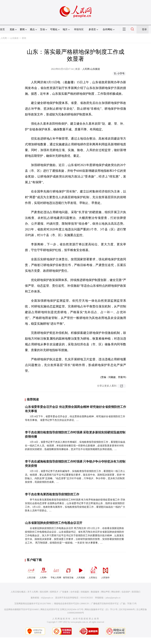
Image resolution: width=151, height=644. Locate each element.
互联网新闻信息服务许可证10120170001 (33, 604)
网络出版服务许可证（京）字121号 (101, 609)
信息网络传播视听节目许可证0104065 (22, 609)
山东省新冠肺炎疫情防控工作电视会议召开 (54, 523)
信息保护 (126, 592)
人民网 (4, 38)
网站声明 (105, 592)
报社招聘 (44, 592)
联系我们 (136, 592)
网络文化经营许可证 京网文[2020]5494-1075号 (62, 609)
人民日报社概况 (18, 592)
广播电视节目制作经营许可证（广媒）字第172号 (114, 604)
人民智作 (105, 572)
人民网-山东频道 (91, 69)
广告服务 (64, 592)
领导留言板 (68, 572)
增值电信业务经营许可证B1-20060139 (71, 604)
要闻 (24, 38)
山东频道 (14, 38)
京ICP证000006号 (127, 609)
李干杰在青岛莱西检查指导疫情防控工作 (52, 494)
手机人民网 (56, 572)
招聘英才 (54, 592)
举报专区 (79, 29)
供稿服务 (85, 592)
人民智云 (93, 572)
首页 (2, 29)
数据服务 (95, 592)
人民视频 (81, 572)
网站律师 (116, 592)
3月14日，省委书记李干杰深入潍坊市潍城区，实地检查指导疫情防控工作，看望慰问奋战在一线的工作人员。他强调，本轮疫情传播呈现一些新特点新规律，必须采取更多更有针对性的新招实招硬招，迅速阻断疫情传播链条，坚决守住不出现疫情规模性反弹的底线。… (75, 446)
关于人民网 (33, 592)
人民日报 (31, 572)
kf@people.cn (47, 598)
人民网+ (43, 572)
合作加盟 (75, 592)
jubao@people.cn (113, 598)
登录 (144, 29)
